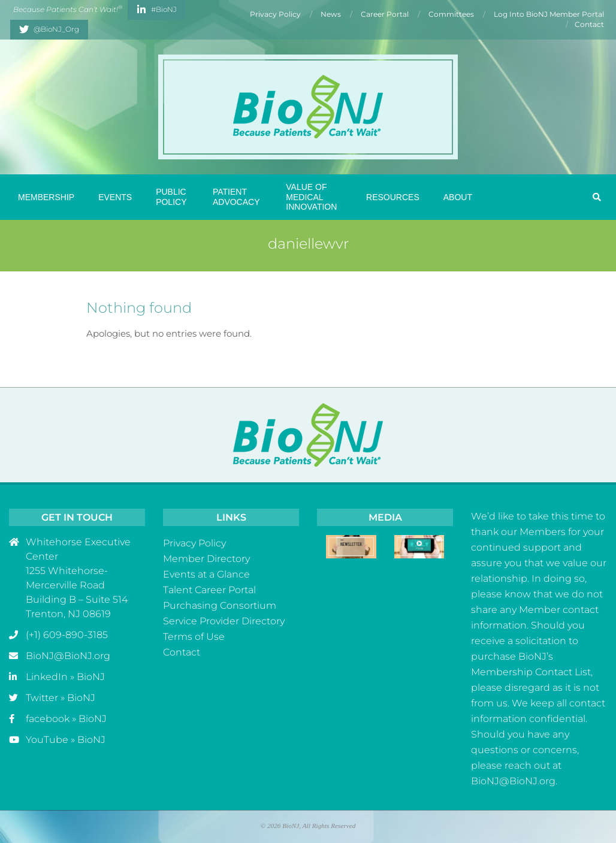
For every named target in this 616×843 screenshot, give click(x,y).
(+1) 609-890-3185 (67, 635)
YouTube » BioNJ (66, 740)
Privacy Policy (194, 543)
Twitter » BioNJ (61, 698)
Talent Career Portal (209, 590)
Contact (182, 652)
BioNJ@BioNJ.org (68, 656)
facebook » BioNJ (66, 719)
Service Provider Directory (224, 621)
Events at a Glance (206, 574)
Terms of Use (194, 637)
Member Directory (206, 559)
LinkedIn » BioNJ (65, 677)
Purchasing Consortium (220, 605)
